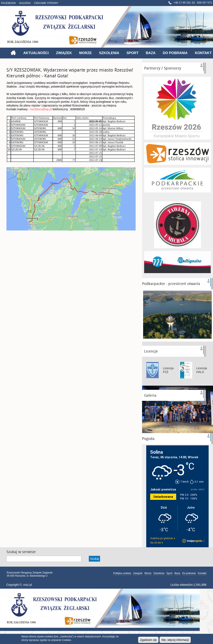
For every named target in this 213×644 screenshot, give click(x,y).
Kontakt (203, 53)
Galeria (25, 3)
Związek (64, 53)
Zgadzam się (148, 640)
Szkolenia (109, 53)
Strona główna (13, 53)
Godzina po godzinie (162, 538)
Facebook (9, 3)
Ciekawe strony (46, 3)
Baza (151, 53)
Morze (86, 53)
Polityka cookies (122, 573)
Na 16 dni (155, 543)
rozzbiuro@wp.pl (41, 109)
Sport (133, 53)
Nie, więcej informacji (175, 640)
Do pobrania (175, 53)
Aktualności (36, 53)
